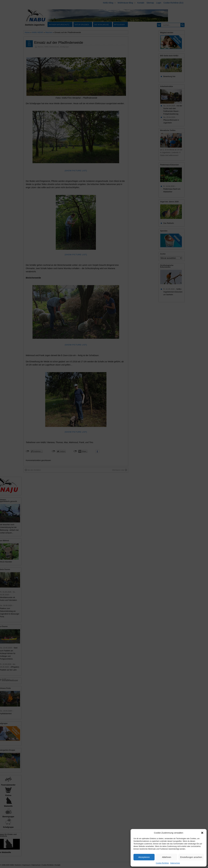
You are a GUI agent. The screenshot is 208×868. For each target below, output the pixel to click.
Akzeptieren (144, 857)
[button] (202, 833)
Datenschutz (175, 863)
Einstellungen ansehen (191, 857)
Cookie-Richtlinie (162, 863)
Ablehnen (166, 857)
